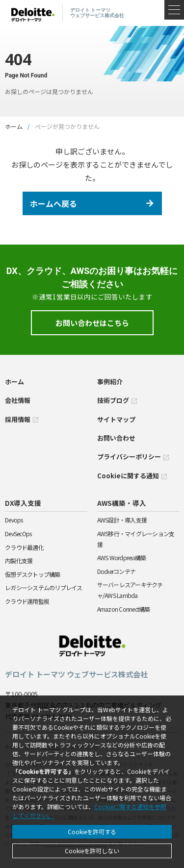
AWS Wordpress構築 (122, 558)
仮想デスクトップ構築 (33, 574)
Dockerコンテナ (117, 571)
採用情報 (22, 419)
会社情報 (18, 400)
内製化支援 (19, 560)
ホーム (14, 126)
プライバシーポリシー (133, 457)
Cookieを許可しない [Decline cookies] (92, 851)
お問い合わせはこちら (92, 323)
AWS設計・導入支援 (122, 520)
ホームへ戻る (53, 203)
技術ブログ (118, 400)
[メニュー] (174, 10)
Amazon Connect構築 (124, 609)
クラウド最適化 (24, 547)
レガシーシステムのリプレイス (44, 587)
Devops (14, 520)
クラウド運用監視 (27, 601)
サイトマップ (116, 419)
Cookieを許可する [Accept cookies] (92, 831)
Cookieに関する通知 (132, 476)
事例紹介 (110, 382)
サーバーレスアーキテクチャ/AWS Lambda (130, 590)
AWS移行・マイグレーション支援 (136, 539)
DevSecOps (18, 533)
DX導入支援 (23, 503)
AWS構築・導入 (122, 503)
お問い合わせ (116, 438)
